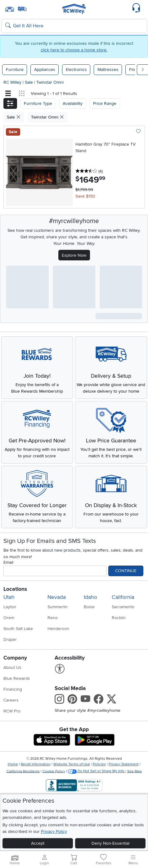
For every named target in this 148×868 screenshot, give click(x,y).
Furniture (15, 70)
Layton (10, 607)
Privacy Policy (54, 831)
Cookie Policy (54, 771)
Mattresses (108, 70)
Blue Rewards (17, 678)
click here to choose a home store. (74, 50)
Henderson (58, 629)
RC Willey (12, 82)
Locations (15, 589)
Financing (13, 689)
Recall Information (36, 764)
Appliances (45, 70)
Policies (99, 764)
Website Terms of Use (72, 764)
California (123, 597)
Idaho (90, 597)
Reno (53, 618)
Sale (29, 82)
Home (13, 764)
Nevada (57, 597)
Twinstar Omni (50, 82)
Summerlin (58, 607)
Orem (9, 618)
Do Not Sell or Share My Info (97, 771)
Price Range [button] (105, 103)
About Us (12, 667)
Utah (9, 597)
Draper (10, 639)
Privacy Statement (124, 764)
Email (8, 562)
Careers (11, 700)
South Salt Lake (18, 629)
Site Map (135, 771)
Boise (89, 607)
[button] (10, 103)
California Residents (23, 771)
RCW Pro (12, 711)
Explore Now (74, 255)
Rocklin (119, 618)
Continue (126, 571)
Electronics (76, 70)
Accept (38, 843)
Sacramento (123, 607)
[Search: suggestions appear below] (74, 26)
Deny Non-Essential (110, 843)
